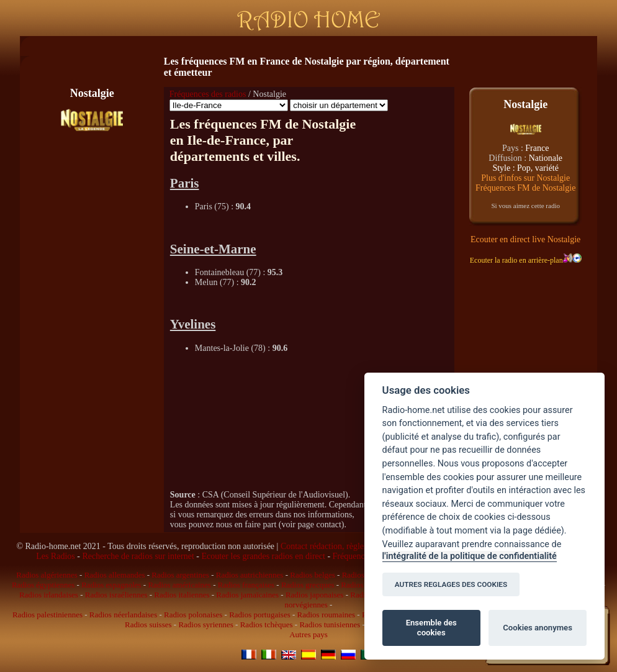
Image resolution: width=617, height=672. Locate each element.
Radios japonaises (315, 595)
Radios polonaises (193, 615)
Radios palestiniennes (47, 615)
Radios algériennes (47, 575)
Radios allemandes (115, 575)
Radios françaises (246, 585)
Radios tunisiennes (330, 624)
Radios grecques (308, 585)
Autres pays (308, 634)
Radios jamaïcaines (247, 595)
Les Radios (56, 556)
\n (229, 105)
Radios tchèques (267, 624)
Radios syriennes (205, 624)
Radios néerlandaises (123, 615)
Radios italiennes (182, 595)
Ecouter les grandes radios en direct (263, 556)
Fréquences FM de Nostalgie (525, 188)
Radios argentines (180, 575)
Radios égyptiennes (43, 585)
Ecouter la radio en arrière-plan (521, 260)
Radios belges (313, 575)
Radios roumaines (327, 615)
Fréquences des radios (208, 94)
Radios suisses (148, 624)
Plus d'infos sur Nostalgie (525, 178)
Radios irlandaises (49, 595)
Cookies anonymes (538, 628)
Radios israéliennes (116, 595)
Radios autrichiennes (250, 575)
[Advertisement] (309, 46)
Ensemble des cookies (431, 628)
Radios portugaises (260, 615)
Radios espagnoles (111, 585)
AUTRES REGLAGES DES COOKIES (451, 584)
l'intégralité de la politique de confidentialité (470, 556)
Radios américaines (179, 585)
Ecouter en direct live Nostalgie (525, 239)
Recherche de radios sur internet (138, 556)
